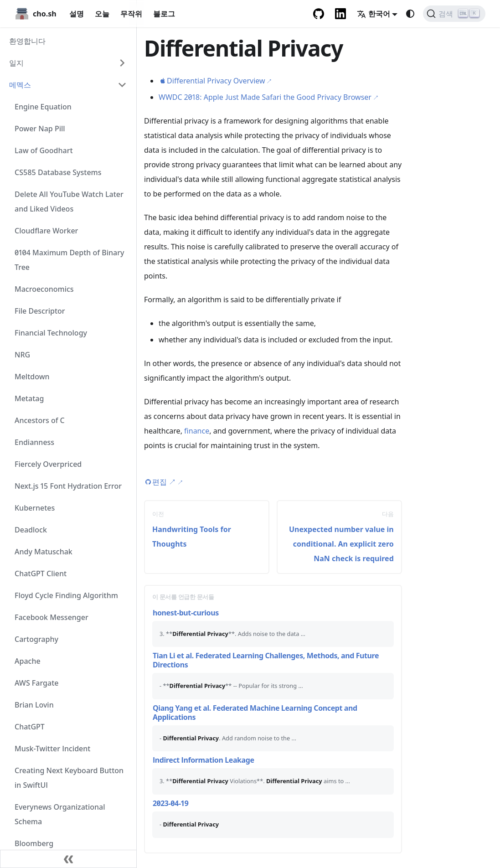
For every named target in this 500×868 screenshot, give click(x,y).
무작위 (131, 14)
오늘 (102, 14)
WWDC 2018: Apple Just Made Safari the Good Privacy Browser (265, 97)
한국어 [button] (374, 14)
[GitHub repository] (319, 14)
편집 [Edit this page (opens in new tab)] (164, 482)
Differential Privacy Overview (216, 81)
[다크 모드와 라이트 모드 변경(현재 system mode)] (410, 14)
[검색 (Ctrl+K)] (454, 14)
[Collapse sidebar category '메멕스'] (122, 85)
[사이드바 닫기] (68, 859)
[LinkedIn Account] (340, 14)
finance (197, 431)
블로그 (164, 14)
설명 (77, 14)
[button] (68, 63)
